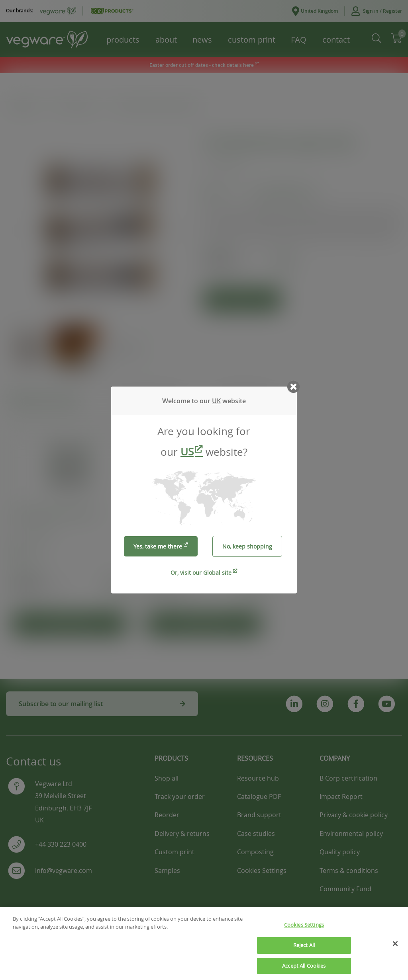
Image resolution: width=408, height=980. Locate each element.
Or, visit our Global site (201, 572)
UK (216, 401)
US (187, 452)
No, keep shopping (247, 546)
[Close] (395, 953)
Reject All (304, 955)
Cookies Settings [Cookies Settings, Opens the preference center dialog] (304, 935)
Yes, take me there (158, 546)
